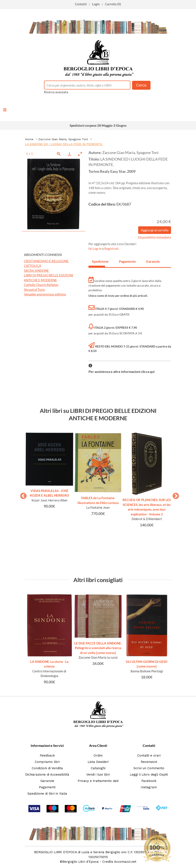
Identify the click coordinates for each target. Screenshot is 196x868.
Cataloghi (98, 768)
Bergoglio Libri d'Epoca (81, 862)
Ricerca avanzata (56, 92)
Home (29, 139)
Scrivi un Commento (149, 768)
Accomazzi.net (125, 862)
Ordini (98, 755)
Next (174, 495)
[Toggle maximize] (80, 154)
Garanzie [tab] (153, 261)
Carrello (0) (113, 4)
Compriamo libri (47, 762)
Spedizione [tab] (98, 261)
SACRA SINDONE (36, 271)
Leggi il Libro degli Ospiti (149, 775)
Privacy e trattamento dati (98, 781)
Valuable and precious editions (45, 294)
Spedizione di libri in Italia (47, 794)
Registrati (111, 249)
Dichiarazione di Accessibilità (47, 775)
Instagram (149, 787)
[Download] (69, 154)
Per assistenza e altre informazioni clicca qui (121, 372)
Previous (22, 495)
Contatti (81, 4)
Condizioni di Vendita (47, 768)
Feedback (47, 755)
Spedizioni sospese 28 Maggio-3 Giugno (98, 125)
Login (96, 4)
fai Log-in (95, 249)
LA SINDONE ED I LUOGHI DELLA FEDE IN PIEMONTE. (64, 144)
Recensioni (149, 762)
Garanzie (47, 781)
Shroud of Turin (34, 290)
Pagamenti (47, 787)
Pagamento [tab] (126, 261)
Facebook (149, 781)
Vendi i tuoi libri (98, 775)
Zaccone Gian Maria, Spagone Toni (63, 139)
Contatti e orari (149, 755)
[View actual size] (59, 154)
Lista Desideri (98, 762)
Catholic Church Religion (41, 285)
